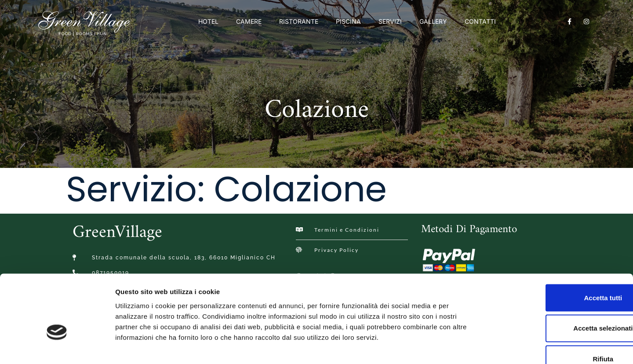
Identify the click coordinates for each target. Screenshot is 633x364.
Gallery (433, 21)
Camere (249, 21)
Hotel (208, 21)
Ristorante (299, 21)
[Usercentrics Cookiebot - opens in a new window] (57, 347)
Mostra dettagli (462, 347)
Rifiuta (560, 305)
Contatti (480, 21)
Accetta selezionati (559, 275)
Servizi (390, 21)
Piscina (348, 21)
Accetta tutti (560, 244)
